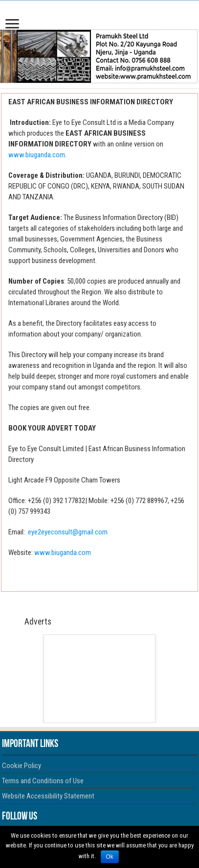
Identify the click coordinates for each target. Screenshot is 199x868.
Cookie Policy (22, 766)
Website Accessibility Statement (48, 796)
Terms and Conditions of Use (43, 781)
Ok (110, 857)
